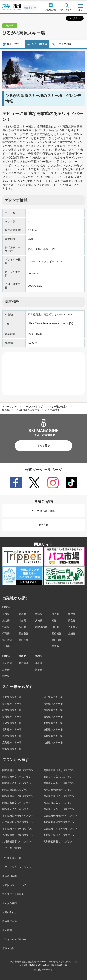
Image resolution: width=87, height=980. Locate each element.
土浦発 (72, 633)
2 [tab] (45, 83)
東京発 (6, 621)
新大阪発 (7, 663)
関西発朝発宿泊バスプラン (58, 803)
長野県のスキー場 (53, 717)
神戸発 (6, 676)
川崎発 (39, 621)
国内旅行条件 (10, 921)
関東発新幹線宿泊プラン (16, 790)
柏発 (54, 621)
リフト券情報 (62, 44)
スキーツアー (12, 44)
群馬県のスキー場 (53, 710)
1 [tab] (42, 83)
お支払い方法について (14, 885)
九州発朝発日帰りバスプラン (18, 835)
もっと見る (43, 446)
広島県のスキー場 (12, 742)
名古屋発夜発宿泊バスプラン (59, 822)
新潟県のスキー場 (12, 723)
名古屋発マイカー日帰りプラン (60, 829)
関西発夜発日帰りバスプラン (59, 796)
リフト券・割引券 (12, 848)
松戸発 (55, 614)
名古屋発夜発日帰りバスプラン (60, 816)
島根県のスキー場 (53, 736)
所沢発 (22, 627)
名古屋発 (24, 663)
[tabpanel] (43, 70)
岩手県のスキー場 (53, 697)
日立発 (72, 621)
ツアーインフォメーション (17, 867)
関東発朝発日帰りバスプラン (18, 770)
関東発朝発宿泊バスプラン (17, 777)
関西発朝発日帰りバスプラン (18, 796)
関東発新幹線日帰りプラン (58, 790)
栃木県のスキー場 (12, 710)
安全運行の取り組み (13, 894)
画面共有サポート (43, 970)
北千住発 (7, 640)
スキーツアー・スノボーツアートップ (23, 406)
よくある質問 (10, 903)
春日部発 (24, 640)
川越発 (22, 621)
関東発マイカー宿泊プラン (17, 783)
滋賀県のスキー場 (53, 730)
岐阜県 (6, 410)
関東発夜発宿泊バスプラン (58, 777)
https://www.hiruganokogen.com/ (48, 323)
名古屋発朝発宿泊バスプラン (18, 822)
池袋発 (6, 627)
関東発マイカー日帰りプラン (59, 783)
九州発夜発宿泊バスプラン (58, 842)
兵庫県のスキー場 (12, 736)
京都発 (6, 670)
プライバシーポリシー (14, 939)
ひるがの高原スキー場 (27, 410)
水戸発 (72, 614)
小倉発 (39, 663)
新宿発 (6, 614)
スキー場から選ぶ (59, 406)
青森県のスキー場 (12, 697)
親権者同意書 (10, 876)
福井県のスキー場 (12, 730)
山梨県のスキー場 (12, 717)
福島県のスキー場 (53, 704)
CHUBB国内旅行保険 (43, 511)
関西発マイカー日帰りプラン (59, 809)
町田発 (6, 633)
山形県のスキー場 (12, 704)
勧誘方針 (43, 525)
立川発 (6, 646)
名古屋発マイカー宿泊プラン (18, 829)
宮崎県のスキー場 (12, 749)
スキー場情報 (37, 44)
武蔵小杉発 (41, 627)
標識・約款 (8, 948)
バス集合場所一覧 (12, 858)
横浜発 (39, 614)
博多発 (39, 670)
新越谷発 (24, 633)
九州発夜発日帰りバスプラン (59, 835)
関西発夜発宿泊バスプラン (17, 803)
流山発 (55, 627)
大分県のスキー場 (53, 742)
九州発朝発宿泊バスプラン (17, 842)
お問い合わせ (10, 912)
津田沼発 (56, 640)
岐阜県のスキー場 (53, 723)
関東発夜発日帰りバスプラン (59, 770)
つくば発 (73, 627)
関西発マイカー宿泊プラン (17, 809)
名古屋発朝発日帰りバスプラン (19, 816)
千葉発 (55, 646)
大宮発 (22, 614)
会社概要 (7, 930)
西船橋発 (56, 633)
